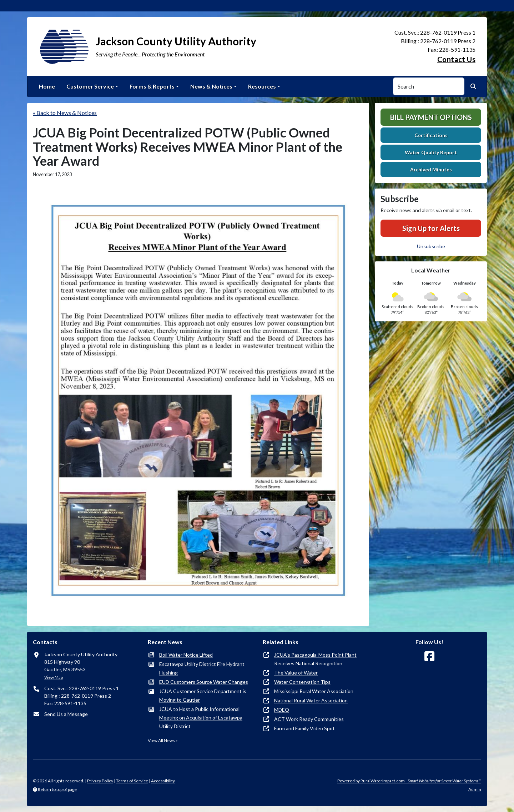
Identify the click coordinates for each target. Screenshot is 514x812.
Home (47, 86)
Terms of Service (132, 781)
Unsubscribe (431, 246)
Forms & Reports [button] (152, 86)
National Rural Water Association (311, 700)
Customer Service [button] (90, 86)
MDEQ (282, 710)
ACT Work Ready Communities (309, 719)
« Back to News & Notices (65, 113)
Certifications (431, 135)
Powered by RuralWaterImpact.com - (409, 781)
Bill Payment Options (431, 117)
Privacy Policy (100, 781)
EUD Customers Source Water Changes (204, 682)
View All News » (163, 740)
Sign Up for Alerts (431, 228)
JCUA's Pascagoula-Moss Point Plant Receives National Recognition (315, 659)
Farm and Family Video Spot (304, 728)
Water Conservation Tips (302, 682)
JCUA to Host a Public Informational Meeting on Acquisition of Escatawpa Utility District (201, 718)
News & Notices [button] (211, 86)
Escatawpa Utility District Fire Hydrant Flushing (202, 668)
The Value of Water (296, 673)
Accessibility (163, 781)
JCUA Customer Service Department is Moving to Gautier (203, 695)
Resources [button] (262, 86)
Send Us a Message (66, 714)
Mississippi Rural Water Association (314, 691)
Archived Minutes (431, 169)
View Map (54, 677)
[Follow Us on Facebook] (429, 656)
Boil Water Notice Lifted (186, 655)
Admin (475, 789)
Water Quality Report (431, 152)
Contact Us (456, 59)
